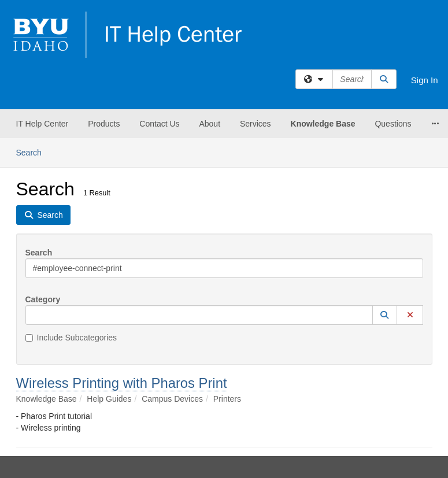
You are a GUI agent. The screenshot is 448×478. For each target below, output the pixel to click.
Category (43, 299)
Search (33, 152)
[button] (385, 315)
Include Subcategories (71, 338)
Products (104, 124)
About (210, 124)
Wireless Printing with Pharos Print (122, 383)
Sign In (425, 80)
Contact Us (159, 124)
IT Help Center (42, 124)
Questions (393, 124)
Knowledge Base (323, 124)
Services (256, 124)
